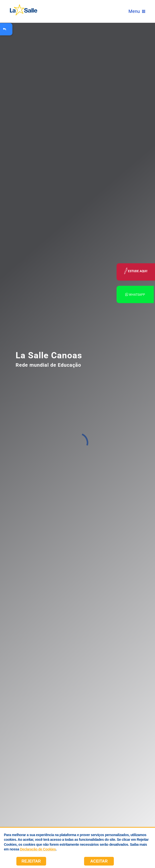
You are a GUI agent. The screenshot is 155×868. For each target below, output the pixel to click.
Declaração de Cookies (38, 849)
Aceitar (99, 861)
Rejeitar (31, 861)
